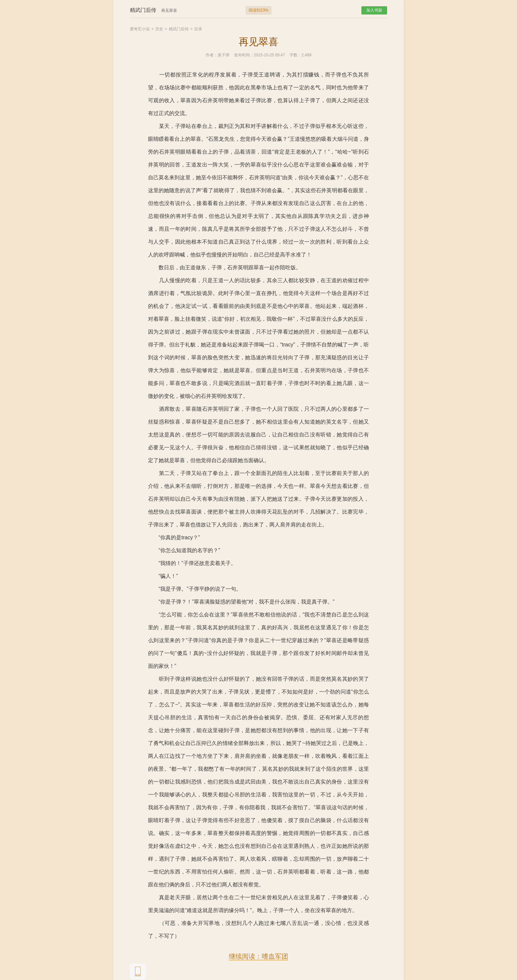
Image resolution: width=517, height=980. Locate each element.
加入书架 (374, 10)
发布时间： (244, 55)
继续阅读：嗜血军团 (258, 956)
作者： (212, 55)
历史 (159, 29)
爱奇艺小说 (140, 29)
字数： (295, 55)
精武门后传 (179, 29)
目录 (198, 29)
